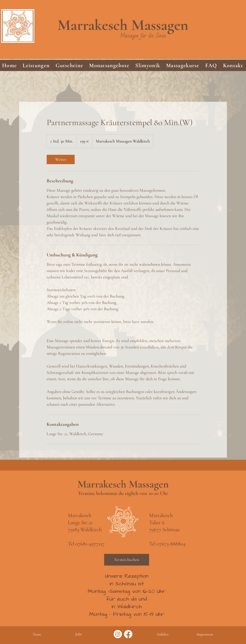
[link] (61, 159)
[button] (36, 65)
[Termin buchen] (127, 560)
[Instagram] (118, 634)
